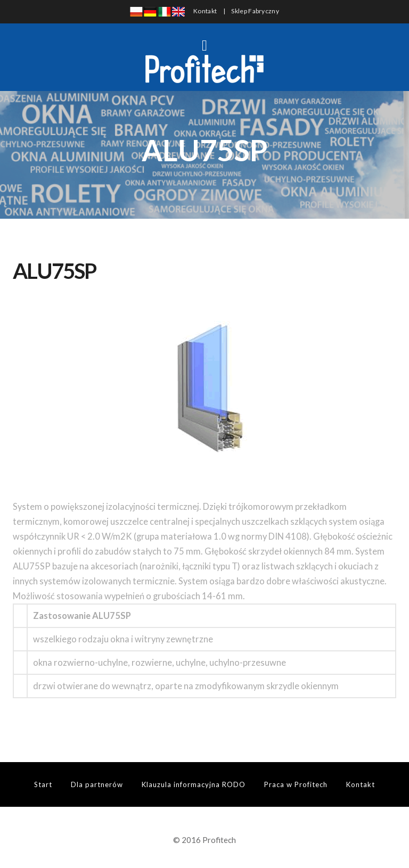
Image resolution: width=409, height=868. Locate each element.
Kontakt (205, 11)
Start (43, 784)
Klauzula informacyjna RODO (194, 784)
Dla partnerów (97, 784)
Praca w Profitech (296, 784)
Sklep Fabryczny (255, 11)
